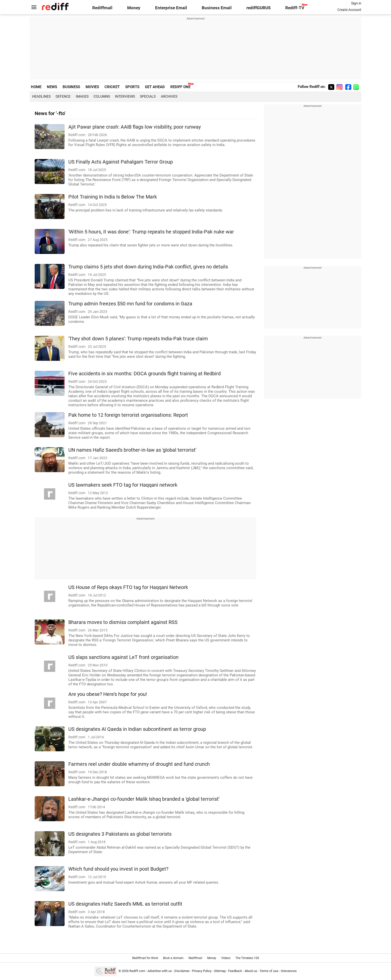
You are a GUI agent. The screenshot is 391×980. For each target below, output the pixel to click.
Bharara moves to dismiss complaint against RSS (123, 622)
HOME (36, 87)
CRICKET (112, 87)
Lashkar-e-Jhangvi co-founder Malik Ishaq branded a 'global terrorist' (144, 799)
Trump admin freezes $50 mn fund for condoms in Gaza (130, 304)
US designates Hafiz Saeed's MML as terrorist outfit (125, 904)
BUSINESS (71, 87)
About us (251, 971)
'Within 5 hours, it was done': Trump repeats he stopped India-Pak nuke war (151, 232)
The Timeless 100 (247, 958)
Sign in (356, 3)
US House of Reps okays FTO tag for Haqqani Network (128, 587)
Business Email (217, 8)
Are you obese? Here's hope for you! (108, 694)
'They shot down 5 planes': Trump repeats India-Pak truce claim (138, 339)
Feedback (235, 971)
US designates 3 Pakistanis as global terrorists (120, 834)
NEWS (52, 87)
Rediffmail (102, 8)
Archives (169, 96)
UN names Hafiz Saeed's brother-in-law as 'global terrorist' (132, 450)
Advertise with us (160, 971)
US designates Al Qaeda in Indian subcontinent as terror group (137, 729)
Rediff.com (137, 971)
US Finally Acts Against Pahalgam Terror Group (121, 162)
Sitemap (220, 971)
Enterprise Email (171, 8)
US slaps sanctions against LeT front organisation (123, 657)
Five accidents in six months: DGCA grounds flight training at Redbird (145, 374)
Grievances (289, 971)
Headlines (41, 96)
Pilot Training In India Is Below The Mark (113, 197)
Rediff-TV (295, 8)
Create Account (349, 10)
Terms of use (269, 971)
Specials (148, 96)
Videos (226, 958)
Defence (63, 96)
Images (82, 96)
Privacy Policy (202, 971)
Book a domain (173, 958)
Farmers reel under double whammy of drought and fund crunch (139, 764)
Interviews (125, 96)
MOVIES (92, 87)
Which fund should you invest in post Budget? (118, 869)
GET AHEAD (155, 87)
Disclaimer (182, 971)
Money (134, 8)
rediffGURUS (258, 8)
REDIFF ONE (180, 87)
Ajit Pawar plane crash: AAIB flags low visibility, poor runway (135, 127)
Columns (102, 96)
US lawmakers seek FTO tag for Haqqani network (123, 485)
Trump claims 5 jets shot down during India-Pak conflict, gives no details (148, 267)
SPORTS (132, 87)
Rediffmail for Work (145, 958)
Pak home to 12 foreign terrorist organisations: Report (128, 415)
